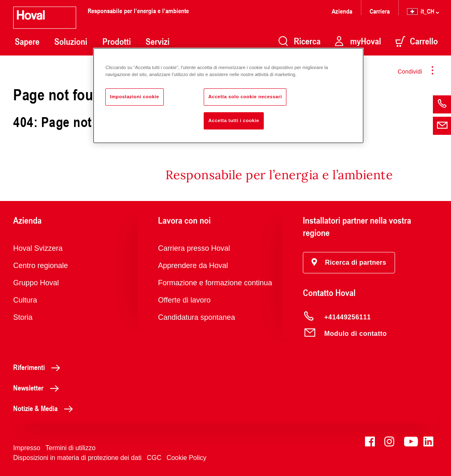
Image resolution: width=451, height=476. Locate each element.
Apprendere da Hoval (193, 266)
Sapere (27, 42)
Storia (23, 317)
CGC (154, 458)
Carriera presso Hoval (194, 248)
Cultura (25, 300)
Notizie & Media (45, 408)
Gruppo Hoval (36, 283)
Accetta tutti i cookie (234, 120)
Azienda (342, 11)
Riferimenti (39, 367)
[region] (228, 96)
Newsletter (38, 388)
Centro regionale (41, 266)
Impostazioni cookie (135, 97)
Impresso (27, 448)
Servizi (158, 42)
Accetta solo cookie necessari (245, 97)
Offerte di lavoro (184, 300)
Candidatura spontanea (196, 317)
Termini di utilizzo (70, 448)
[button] (349, 263)
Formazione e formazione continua (215, 283)
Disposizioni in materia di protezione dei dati (77, 458)
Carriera (380, 11)
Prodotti (117, 42)
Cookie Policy (187, 458)
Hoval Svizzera (38, 248)
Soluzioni (71, 42)
